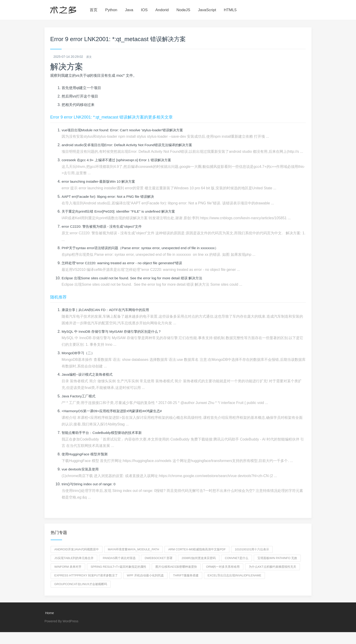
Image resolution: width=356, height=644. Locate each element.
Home (49, 613)
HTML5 (230, 10)
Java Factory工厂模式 (79, 396)
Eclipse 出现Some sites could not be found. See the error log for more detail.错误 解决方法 (135, 278)
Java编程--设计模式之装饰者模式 (89, 375)
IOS (144, 10)
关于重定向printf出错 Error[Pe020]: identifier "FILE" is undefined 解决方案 (121, 212)
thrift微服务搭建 (186, 576)
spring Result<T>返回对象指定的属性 (118, 567)
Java (129, 10)
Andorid (162, 10)
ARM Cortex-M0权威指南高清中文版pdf (197, 550)
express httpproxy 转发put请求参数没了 (86, 576)
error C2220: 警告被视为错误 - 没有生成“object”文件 (104, 227)
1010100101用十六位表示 (252, 550)
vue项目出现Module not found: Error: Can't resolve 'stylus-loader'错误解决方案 (125, 130)
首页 (94, 10)
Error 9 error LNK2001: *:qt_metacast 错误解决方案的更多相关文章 (111, 117)
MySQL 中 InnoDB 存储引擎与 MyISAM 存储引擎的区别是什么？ (114, 332)
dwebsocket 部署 (159, 558)
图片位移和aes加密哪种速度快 (176, 567)
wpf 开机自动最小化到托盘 (145, 576)
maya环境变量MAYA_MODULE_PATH (134, 550)
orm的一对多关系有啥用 (223, 567)
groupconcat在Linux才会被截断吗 (81, 584)
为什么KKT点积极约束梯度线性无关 (272, 567)
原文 (89, 57)
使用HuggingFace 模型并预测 (86, 454)
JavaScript (207, 10)
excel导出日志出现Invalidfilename (234, 576)
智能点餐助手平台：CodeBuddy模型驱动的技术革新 (104, 433)
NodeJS (183, 10)
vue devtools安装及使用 (81, 469)
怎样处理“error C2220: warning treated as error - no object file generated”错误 (124, 263)
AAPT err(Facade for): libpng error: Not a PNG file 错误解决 (110, 197)
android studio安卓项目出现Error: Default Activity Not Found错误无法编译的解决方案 (130, 145)
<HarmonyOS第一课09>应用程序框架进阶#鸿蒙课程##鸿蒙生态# (115, 411)
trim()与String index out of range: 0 (90, 484)
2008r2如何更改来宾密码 (199, 558)
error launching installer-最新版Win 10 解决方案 (100, 182)
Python (111, 10)
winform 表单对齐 (68, 567)
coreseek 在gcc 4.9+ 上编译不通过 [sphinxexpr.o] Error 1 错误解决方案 (119, 160)
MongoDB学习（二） (79, 353)
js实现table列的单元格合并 (74, 558)
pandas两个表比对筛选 (119, 558)
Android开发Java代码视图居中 (77, 550)
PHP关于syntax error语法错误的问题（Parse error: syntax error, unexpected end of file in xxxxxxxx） (143, 248)
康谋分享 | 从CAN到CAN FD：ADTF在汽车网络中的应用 (108, 310)
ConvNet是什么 (237, 558)
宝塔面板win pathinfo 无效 (277, 558)
